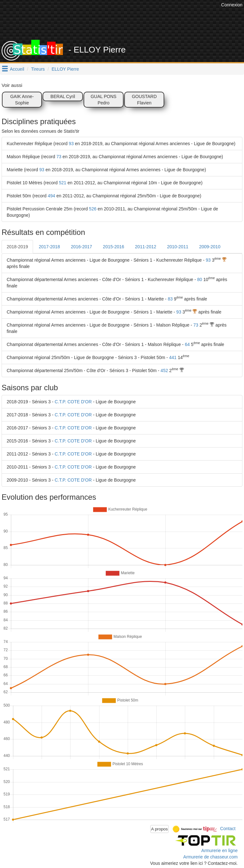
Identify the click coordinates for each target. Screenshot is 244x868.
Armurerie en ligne (220, 850)
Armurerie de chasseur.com (210, 857)
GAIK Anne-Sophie (22, 100)
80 (200, 279)
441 (173, 357)
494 (51, 196)
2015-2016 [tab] (114, 247)
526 (93, 209)
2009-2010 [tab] (210, 247)
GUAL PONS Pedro (103, 100)
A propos (160, 829)
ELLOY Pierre (65, 69)
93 (71, 144)
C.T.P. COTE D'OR (73, 402)
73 (59, 157)
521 (62, 183)
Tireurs (38, 69)
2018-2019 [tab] (17, 247)
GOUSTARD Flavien (144, 100)
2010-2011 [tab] (178, 247)
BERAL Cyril (63, 96)
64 (187, 344)
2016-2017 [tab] (81, 247)
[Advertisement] (127, 24)
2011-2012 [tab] (146, 247)
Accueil (17, 69)
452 (164, 370)
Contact (228, 829)
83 (170, 299)
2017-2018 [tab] (49, 247)
